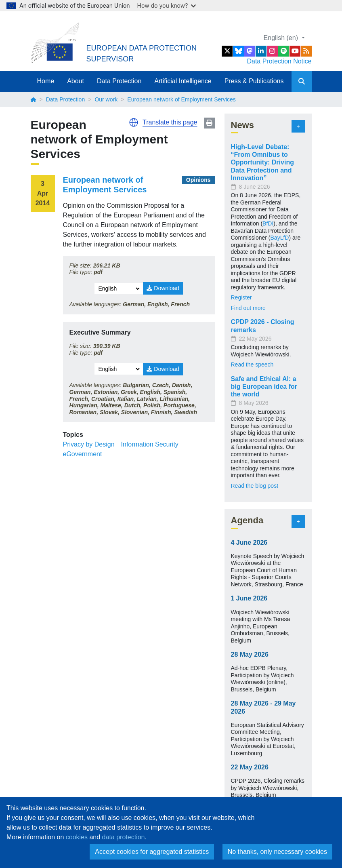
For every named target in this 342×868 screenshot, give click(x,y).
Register (241, 297)
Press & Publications (254, 81)
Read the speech (252, 364)
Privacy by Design (89, 444)
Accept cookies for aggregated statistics (152, 852)
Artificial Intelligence (183, 81)
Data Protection (119, 81)
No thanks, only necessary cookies (277, 852)
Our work (106, 99)
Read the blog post (255, 486)
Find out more (248, 308)
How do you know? (167, 5)
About (76, 81)
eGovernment (83, 454)
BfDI (268, 223)
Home (46, 81)
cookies (77, 837)
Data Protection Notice (279, 61)
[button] (134, 122)
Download (163, 288)
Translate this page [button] (170, 122)
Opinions (198, 180)
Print (209, 123)
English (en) (282, 38)
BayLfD (280, 238)
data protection (124, 837)
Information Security (150, 444)
